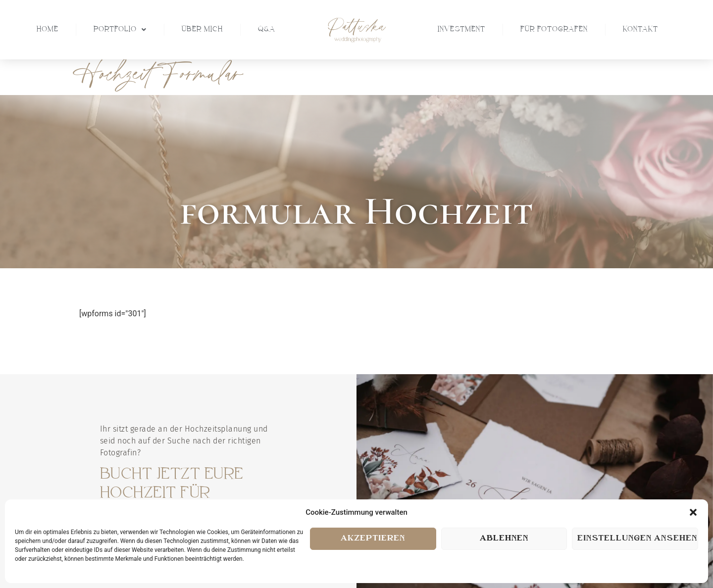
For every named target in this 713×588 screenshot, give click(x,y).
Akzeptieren (373, 539)
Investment (461, 30)
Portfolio (120, 30)
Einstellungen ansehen (637, 539)
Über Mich (202, 30)
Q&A (267, 30)
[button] (693, 512)
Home (48, 30)
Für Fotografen (554, 30)
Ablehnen (504, 539)
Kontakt (640, 30)
